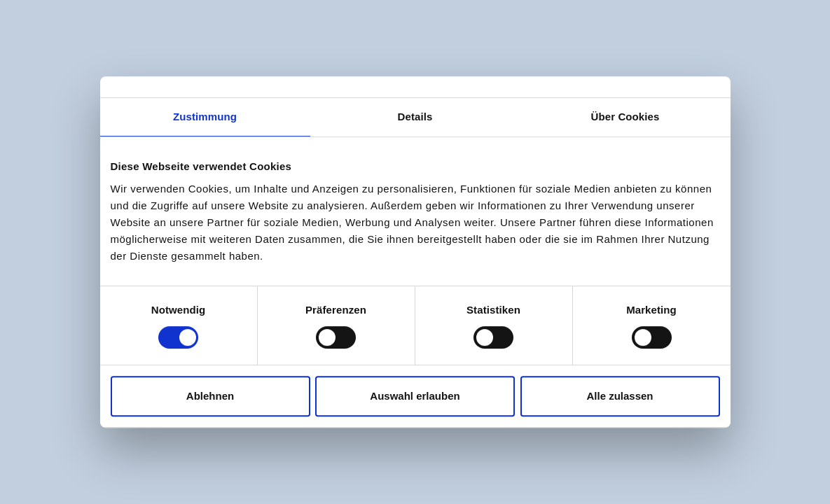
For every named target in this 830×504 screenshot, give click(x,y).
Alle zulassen (620, 396)
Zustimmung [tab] (205, 117)
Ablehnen (210, 396)
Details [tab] (415, 117)
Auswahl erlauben (415, 396)
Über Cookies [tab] (625, 117)
